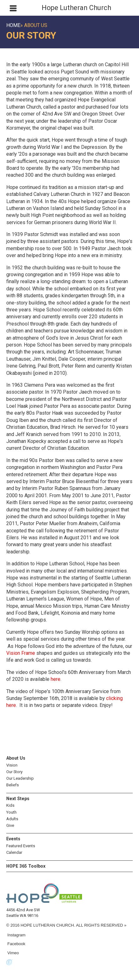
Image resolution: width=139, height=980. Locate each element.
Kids (10, 805)
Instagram (16, 935)
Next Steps (18, 799)
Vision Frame (21, 653)
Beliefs (13, 785)
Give (10, 825)
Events (13, 839)
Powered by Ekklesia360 (10, 962)
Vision (12, 765)
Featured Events (21, 846)
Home (13, 25)
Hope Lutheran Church (76, 8)
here (56, 679)
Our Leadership (20, 778)
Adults (12, 819)
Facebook (16, 944)
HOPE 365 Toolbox (26, 866)
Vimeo (13, 953)
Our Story (14, 772)
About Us (16, 758)
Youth (11, 812)
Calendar (14, 852)
